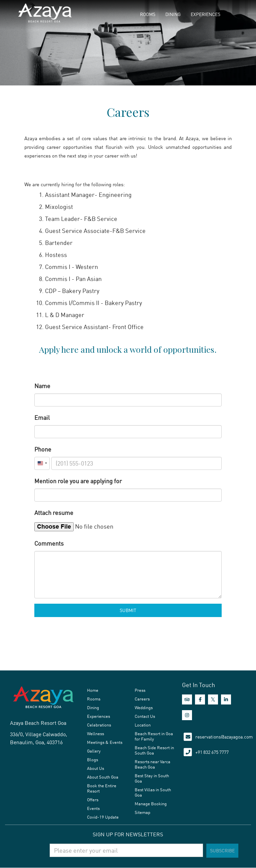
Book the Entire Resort (102, 788)
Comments (49, 543)
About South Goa (103, 777)
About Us (95, 768)
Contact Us (145, 716)
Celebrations (99, 725)
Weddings (144, 707)
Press (140, 690)
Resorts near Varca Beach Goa (152, 764)
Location (143, 725)
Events (93, 808)
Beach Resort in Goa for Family (154, 736)
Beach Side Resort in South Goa (154, 750)
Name (42, 386)
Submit (128, 610)
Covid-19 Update (103, 817)
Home (93, 690)
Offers (93, 800)
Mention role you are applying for (78, 481)
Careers (142, 699)
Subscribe (222, 850)
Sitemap (142, 812)
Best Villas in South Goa (153, 792)
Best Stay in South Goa (152, 778)
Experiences (205, 14)
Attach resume (54, 513)
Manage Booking (151, 804)
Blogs (92, 760)
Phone (43, 449)
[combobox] (42, 463)
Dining (173, 14)
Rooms (148, 14)
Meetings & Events (105, 742)
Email (42, 417)
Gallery (94, 751)
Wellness (95, 734)
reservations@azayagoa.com (224, 737)
